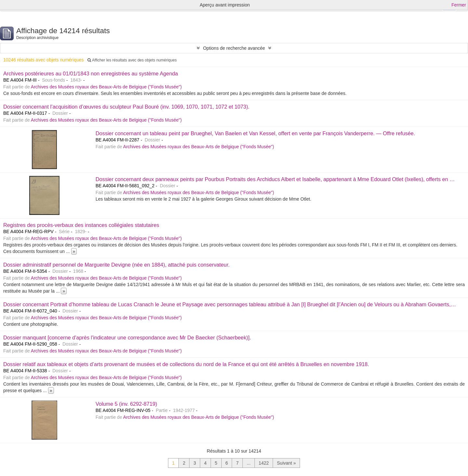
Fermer (459, 5)
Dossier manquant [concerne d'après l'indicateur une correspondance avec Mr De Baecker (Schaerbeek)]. (127, 337)
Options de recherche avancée (234, 48)
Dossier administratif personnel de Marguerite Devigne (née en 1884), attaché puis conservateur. (116, 265)
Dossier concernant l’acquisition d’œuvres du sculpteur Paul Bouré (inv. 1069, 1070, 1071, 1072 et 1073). (126, 107)
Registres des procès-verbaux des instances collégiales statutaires (81, 225)
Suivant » (286, 463)
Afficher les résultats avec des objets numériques (132, 60)
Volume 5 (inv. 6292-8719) (126, 404)
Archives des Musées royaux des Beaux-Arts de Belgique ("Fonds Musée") (106, 87)
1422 (264, 463)
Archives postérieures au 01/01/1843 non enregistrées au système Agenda (91, 73)
